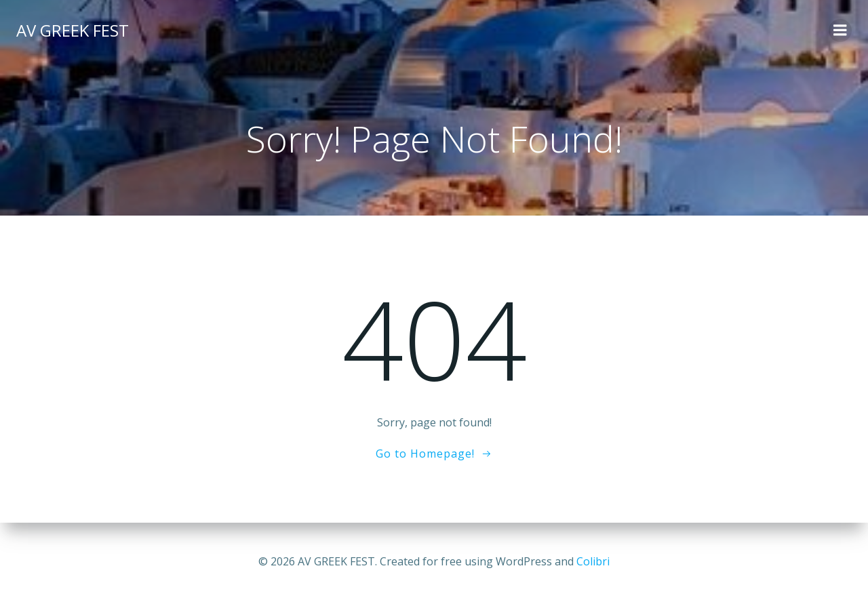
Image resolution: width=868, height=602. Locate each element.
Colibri (593, 561)
